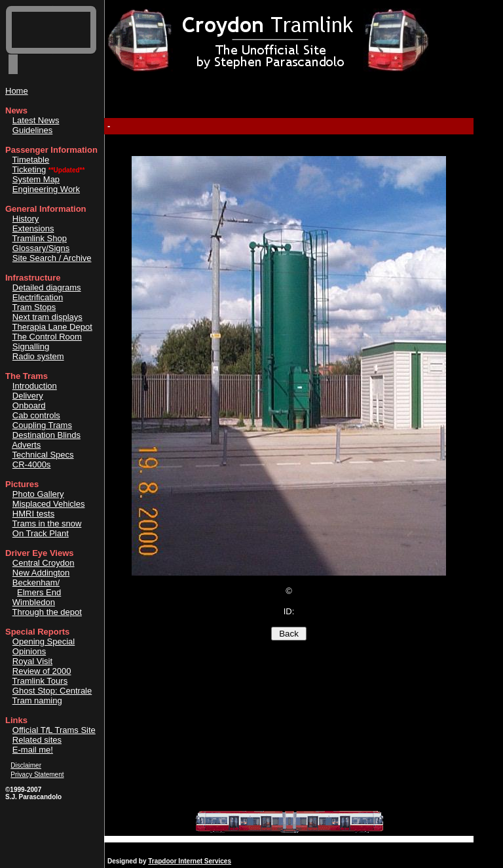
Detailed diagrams (47, 287)
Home (17, 91)
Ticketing (29, 169)
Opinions (29, 651)
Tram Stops (34, 307)
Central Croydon (44, 563)
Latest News (36, 120)
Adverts (26, 445)
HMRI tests (33, 514)
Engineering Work (46, 189)
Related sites (37, 740)
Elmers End (39, 592)
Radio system (38, 356)
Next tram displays (47, 317)
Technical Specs (43, 455)
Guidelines (32, 130)
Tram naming (37, 700)
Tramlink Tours (40, 681)
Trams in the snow (47, 523)
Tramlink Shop (40, 238)
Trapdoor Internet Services (190, 861)
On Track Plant (41, 533)
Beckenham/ (36, 582)
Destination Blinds (47, 435)
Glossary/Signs (41, 248)
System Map (36, 179)
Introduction (35, 386)
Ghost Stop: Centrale (52, 691)
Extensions (33, 228)
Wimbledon (34, 602)
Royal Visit (32, 661)
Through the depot (47, 612)
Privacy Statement (37, 775)
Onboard (29, 405)
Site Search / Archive (52, 258)
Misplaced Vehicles (49, 504)
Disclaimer (26, 765)
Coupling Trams (42, 425)
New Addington (41, 573)
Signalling (31, 346)
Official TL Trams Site (54, 730)
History (26, 219)
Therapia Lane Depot (52, 327)
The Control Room (47, 337)
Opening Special (44, 641)
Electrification (38, 297)
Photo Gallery (38, 494)
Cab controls (36, 415)
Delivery (28, 396)
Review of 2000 (42, 671)
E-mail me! (33, 750)
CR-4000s (32, 464)
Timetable (31, 160)
